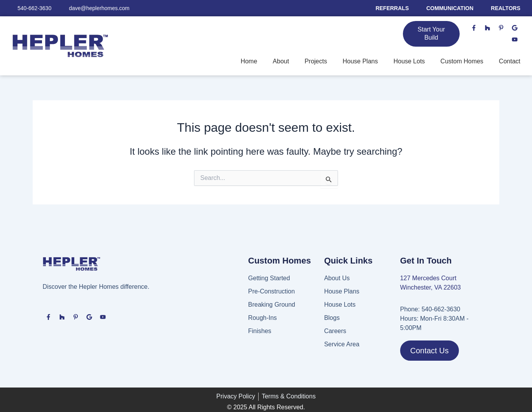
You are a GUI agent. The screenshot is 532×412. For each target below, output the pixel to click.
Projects (316, 61)
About (281, 61)
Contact (510, 61)
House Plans (360, 61)
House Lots (409, 61)
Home (249, 61)
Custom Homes (462, 61)
